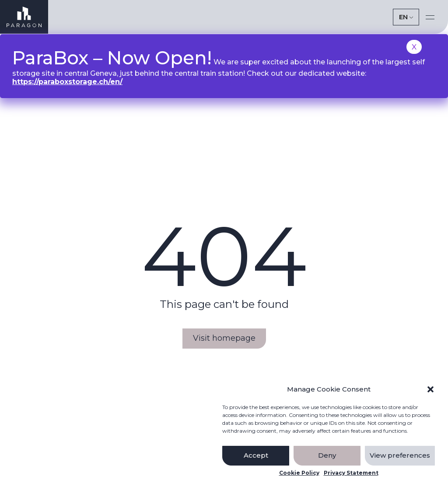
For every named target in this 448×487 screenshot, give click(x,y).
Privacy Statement (351, 473)
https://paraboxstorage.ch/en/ (67, 82)
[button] (430, 389)
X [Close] (414, 47)
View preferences (400, 455)
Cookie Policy (299, 473)
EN (403, 17)
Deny (327, 455)
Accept (256, 455)
